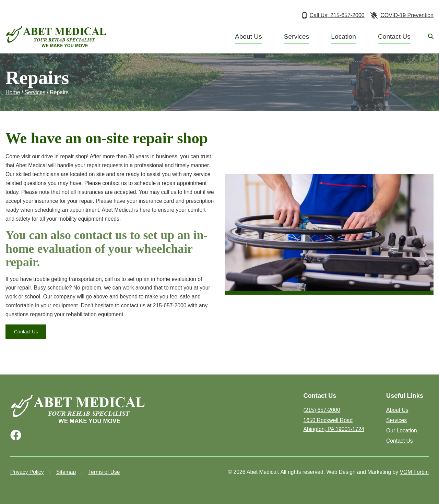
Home (13, 92)
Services (297, 36)
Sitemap (66, 472)
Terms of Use (104, 472)
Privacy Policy (27, 472)
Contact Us (394, 36)
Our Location (402, 431)
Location (343, 36)
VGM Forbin (414, 472)
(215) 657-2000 (322, 410)
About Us (248, 36)
